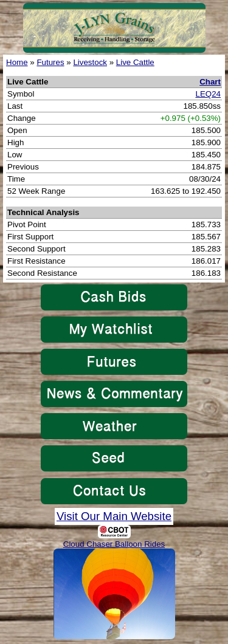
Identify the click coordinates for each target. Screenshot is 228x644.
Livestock (90, 62)
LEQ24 (209, 94)
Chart (210, 82)
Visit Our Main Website (114, 516)
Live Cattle (135, 62)
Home (17, 62)
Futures (50, 62)
